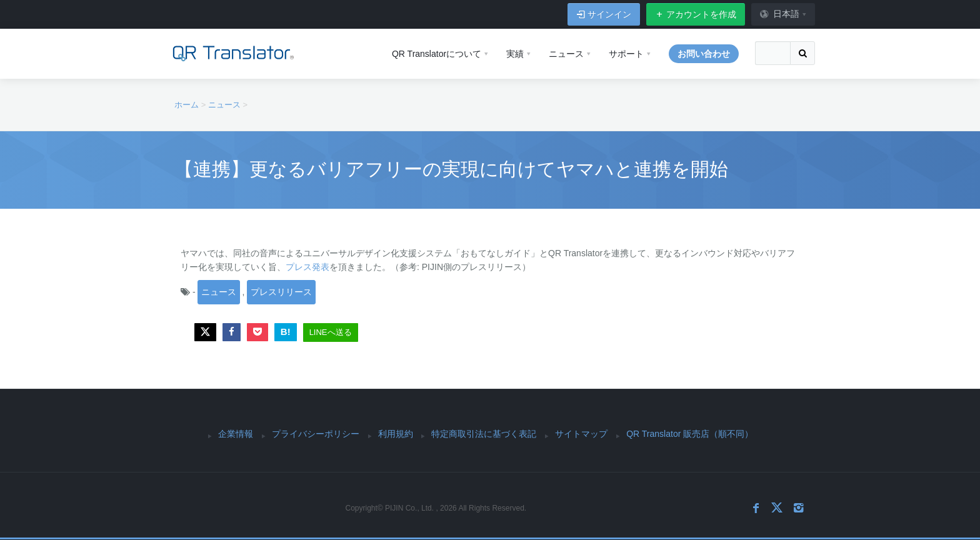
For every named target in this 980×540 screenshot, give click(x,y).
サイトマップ (581, 434)
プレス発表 (307, 267)
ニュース (219, 292)
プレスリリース (281, 292)
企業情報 (236, 434)
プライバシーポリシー (316, 434)
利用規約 (396, 434)
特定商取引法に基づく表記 (484, 434)
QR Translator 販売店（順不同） (690, 434)
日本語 (779, 14)
